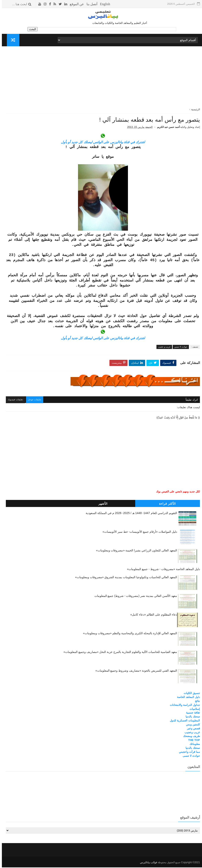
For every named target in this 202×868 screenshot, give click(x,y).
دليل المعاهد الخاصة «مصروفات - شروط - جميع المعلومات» (162, 570)
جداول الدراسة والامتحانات (183, 706)
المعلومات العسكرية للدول (183, 722)
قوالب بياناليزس (147, 863)
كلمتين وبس (191, 725)
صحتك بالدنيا (191, 718)
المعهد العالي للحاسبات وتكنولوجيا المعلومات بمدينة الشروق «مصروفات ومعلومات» (124, 578)
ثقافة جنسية (191, 714)
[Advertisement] (101, 78)
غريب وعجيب (190, 733)
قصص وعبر (192, 729)
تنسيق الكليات (190, 694)
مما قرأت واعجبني (187, 753)
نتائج (196, 702)
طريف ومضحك (190, 737)
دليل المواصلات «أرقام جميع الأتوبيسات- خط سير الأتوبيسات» (138, 533)
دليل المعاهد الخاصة (187, 698)
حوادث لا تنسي (179, 348)
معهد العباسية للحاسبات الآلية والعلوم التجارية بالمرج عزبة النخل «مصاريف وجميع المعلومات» (118, 653)
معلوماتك (193, 745)
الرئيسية (194, 109)
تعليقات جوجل (34, 401)
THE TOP (192, 741)
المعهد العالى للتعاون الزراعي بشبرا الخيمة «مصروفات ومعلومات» (135, 551)
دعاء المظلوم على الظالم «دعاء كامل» (152, 616)
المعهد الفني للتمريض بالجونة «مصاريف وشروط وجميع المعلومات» (134, 672)
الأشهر (101, 505)
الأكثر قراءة (166, 505)
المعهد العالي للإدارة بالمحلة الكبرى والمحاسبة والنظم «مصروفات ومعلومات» (128, 634)
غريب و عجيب (162, 348)
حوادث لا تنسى (189, 757)
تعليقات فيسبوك (14, 401)
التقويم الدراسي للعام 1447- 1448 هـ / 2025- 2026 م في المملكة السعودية (130, 514)
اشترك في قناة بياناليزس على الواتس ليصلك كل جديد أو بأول (101, 144)
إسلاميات (193, 710)
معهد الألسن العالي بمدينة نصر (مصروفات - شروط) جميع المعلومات (134, 597)
